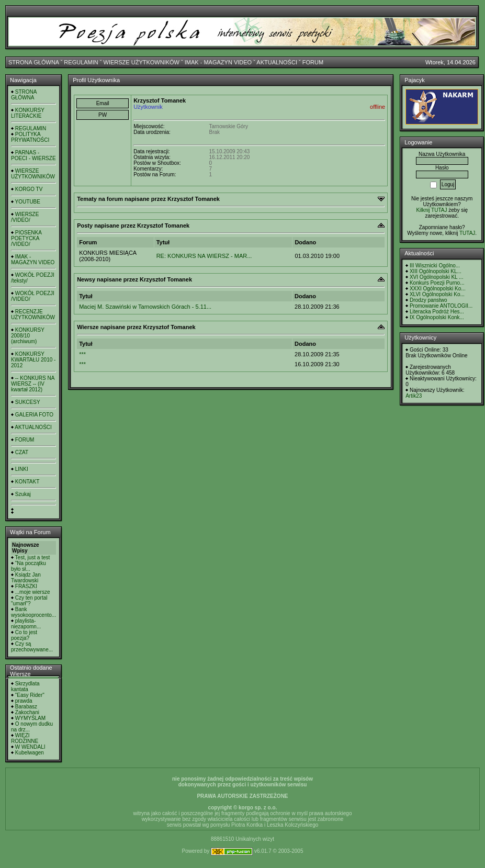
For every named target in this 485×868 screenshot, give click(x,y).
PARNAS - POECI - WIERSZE (33, 155)
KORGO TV (29, 189)
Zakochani (27, 712)
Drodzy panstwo (428, 300)
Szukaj (23, 494)
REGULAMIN (81, 62)
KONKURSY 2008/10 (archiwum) (28, 336)
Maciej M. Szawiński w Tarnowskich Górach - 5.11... (145, 307)
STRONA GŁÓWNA (34, 62)
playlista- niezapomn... (26, 624)
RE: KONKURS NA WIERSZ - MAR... (204, 256)
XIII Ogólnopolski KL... (436, 271)
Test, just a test (33, 557)
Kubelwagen (30, 753)
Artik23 (414, 396)
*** (82, 354)
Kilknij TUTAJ (431, 210)
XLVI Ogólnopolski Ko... (437, 294)
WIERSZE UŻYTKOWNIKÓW (142, 62)
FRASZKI (26, 586)
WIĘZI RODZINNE (25, 738)
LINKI (22, 469)
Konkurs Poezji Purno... (437, 283)
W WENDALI (30, 747)
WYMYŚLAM (30, 718)
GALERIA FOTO (34, 415)
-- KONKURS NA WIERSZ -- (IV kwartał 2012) (33, 384)
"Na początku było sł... (29, 566)
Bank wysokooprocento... (33, 612)
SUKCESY (28, 402)
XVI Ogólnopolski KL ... (436, 277)
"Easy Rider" (30, 695)
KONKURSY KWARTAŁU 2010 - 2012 (33, 360)
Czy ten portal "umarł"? (29, 601)
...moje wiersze (33, 592)
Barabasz (26, 707)
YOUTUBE (28, 202)
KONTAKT (27, 482)
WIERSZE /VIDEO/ (25, 217)
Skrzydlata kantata (25, 686)
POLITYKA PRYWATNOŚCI (30, 137)
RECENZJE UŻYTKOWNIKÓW (33, 314)
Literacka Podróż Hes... (437, 312)
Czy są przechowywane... (32, 647)
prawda (24, 701)
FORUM (313, 62)
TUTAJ (467, 233)
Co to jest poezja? (24, 635)
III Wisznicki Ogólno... (435, 266)
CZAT (22, 452)
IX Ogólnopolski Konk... (437, 317)
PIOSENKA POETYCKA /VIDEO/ (26, 238)
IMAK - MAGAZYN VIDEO (218, 62)
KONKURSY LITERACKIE (28, 113)
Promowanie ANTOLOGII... (441, 306)
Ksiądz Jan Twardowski (26, 578)
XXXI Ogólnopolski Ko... (438, 289)
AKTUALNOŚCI (277, 62)
